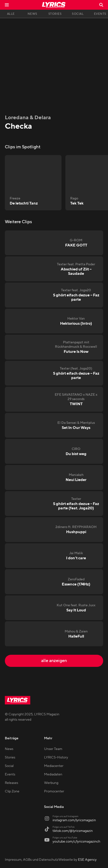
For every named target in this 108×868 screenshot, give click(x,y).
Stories (10, 758)
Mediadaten (53, 774)
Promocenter (54, 791)
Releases (12, 783)
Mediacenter (54, 766)
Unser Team (53, 749)
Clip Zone (12, 791)
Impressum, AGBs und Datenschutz (32, 860)
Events (10, 774)
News (9, 749)
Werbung (51, 783)
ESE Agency (87, 860)
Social (9, 766)
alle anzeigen (54, 661)
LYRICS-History (56, 758)
